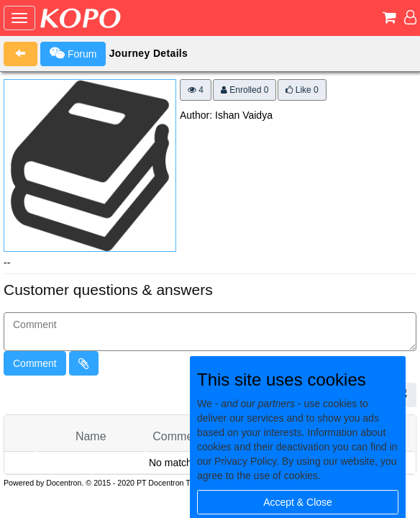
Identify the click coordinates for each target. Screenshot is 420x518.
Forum (73, 53)
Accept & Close (298, 502)
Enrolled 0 (245, 90)
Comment (35, 363)
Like (302, 90)
